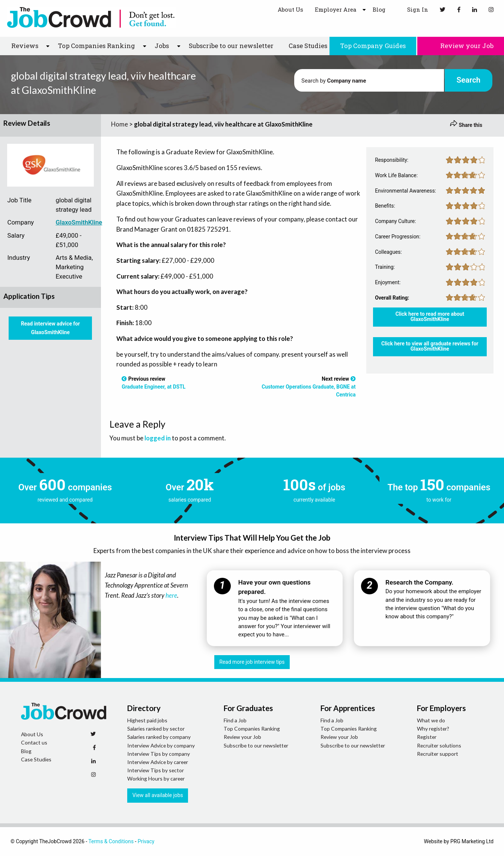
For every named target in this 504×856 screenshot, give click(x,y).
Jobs (162, 46)
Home (120, 124)
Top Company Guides (373, 46)
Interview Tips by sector (156, 770)
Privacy (146, 841)
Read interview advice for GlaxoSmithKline (50, 328)
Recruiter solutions (439, 745)
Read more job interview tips (252, 662)
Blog (379, 9)
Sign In (413, 9)
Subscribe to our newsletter (231, 46)
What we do (431, 720)
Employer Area (335, 9)
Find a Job (235, 720)
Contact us (34, 742)
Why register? (433, 729)
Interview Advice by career (158, 762)
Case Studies (308, 46)
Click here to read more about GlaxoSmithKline (430, 316)
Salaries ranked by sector (156, 729)
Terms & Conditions (111, 841)
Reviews (25, 46)
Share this (466, 125)
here (171, 595)
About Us (290, 9)
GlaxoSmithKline (79, 222)
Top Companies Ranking (96, 46)
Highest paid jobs (147, 720)
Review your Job (461, 46)
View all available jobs (158, 795)
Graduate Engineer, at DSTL (153, 387)
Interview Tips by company (159, 754)
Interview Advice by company (161, 745)
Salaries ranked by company (159, 737)
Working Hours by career (156, 778)
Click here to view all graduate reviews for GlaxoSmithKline (430, 346)
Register (427, 737)
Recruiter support (438, 754)
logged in (158, 438)
